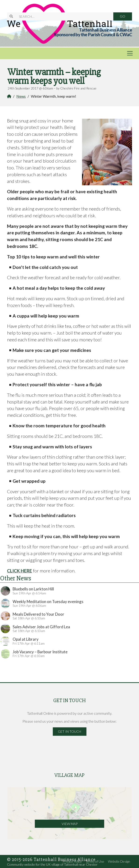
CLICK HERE (20, 571)
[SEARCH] (63, 16)
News (21, 96)
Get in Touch (69, 731)
